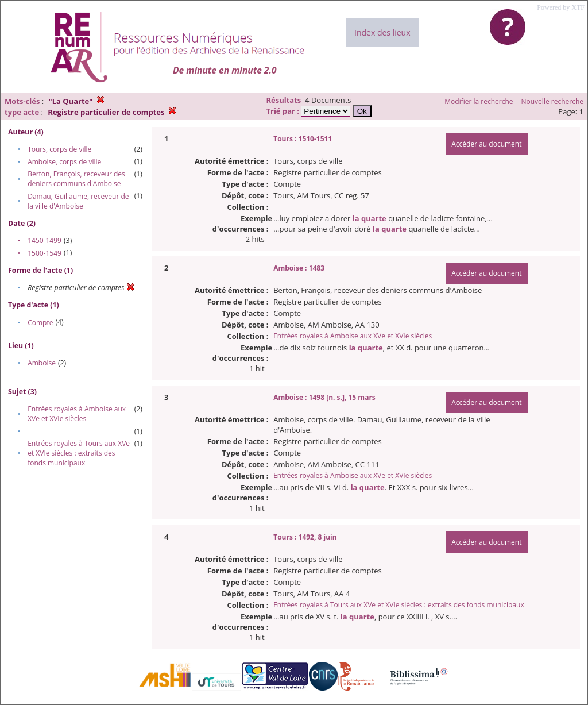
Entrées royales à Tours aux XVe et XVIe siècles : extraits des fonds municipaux (79, 453)
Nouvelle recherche (553, 101)
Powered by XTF (561, 7)
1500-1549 (45, 253)
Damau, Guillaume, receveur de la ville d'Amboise (78, 201)
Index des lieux (382, 32)
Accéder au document (486, 144)
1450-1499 (45, 240)
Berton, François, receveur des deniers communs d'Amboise (76, 179)
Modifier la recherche (479, 101)
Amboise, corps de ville (64, 162)
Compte (40, 323)
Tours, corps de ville (59, 149)
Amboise (42, 363)
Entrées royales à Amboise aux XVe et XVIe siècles (77, 414)
